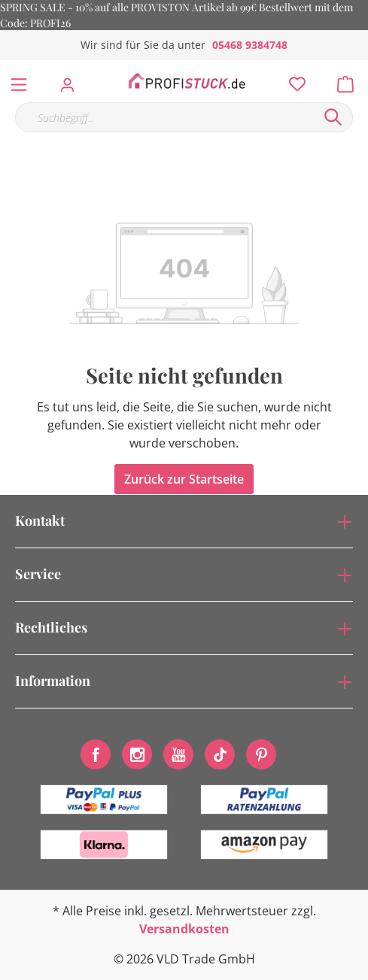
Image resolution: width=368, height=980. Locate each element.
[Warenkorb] (350, 80)
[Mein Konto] (72, 80)
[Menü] (19, 81)
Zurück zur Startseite (184, 479)
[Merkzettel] (293, 80)
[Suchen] (333, 117)
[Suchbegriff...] (164, 117)
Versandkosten (184, 929)
